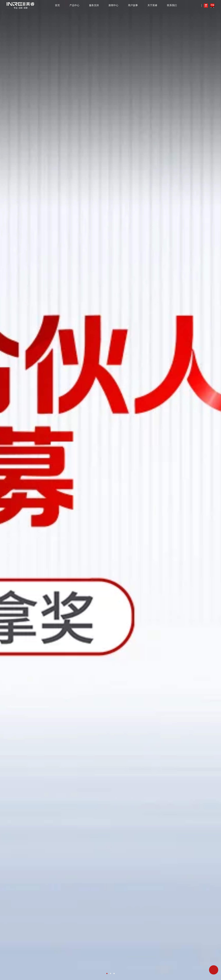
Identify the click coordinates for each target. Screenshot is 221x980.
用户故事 (133, 5)
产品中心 (74, 5)
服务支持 (94, 5)
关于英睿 (152, 5)
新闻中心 (113, 5)
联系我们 (172, 5)
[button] (107, 973)
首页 (57, 5)
